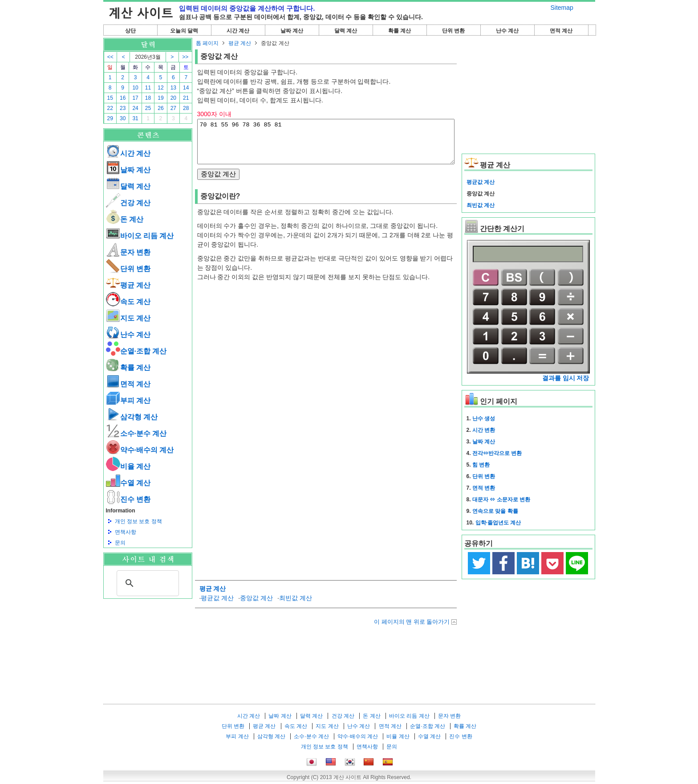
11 (148, 88)
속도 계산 (128, 302)
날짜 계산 (292, 31)
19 (160, 98)
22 (110, 108)
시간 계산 (238, 31)
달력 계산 (346, 31)
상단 (130, 31)
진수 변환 (128, 499)
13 (173, 88)
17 (135, 98)
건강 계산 (128, 203)
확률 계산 (400, 31)
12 (160, 88)
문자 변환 (128, 252)
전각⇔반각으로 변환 (497, 453)
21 (186, 98)
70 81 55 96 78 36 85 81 (326, 146)
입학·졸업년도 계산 (498, 523)
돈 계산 (125, 219)
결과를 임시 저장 (566, 378)
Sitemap (562, 8)
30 (123, 118)
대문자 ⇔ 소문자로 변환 (501, 500)
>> (185, 57)
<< (110, 57)
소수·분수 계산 (136, 433)
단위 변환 (453, 31)
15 (110, 98)
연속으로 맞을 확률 (495, 511)
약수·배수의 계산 (140, 450)
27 (173, 108)
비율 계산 (128, 466)
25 (148, 108)
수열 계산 (128, 483)
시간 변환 (484, 430)
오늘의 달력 (184, 31)
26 (160, 108)
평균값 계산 (217, 606)
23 (123, 108)
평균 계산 (128, 285)
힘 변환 (481, 465)
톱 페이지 (207, 43)
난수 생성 (484, 418)
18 (148, 98)
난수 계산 (507, 31)
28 (186, 108)
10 (135, 88)
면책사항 (126, 532)
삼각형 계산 (132, 417)
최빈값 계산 (296, 606)
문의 (120, 543)
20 (173, 98)
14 (186, 88)
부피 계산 (128, 400)
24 (135, 108)
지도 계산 (128, 318)
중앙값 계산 (256, 606)
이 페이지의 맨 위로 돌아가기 (412, 630)
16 (123, 98)
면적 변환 (484, 488)
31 (135, 118)
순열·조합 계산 (136, 351)
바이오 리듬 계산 (140, 236)
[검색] (146, 583)
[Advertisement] (148, 648)
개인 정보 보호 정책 (138, 521)
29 (110, 118)
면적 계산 (561, 31)
